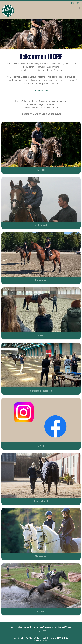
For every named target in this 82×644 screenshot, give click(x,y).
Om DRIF (41, 170)
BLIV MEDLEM (41, 91)
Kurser (41, 336)
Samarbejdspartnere (41, 391)
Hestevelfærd (41, 501)
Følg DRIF (41, 446)
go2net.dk (45, 640)
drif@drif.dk (41, 630)
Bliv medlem (41, 556)
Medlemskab (41, 225)
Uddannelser (41, 280)
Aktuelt (41, 612)
